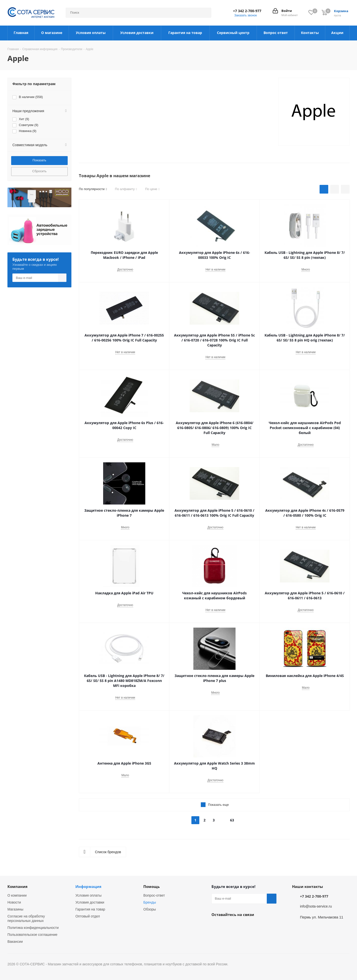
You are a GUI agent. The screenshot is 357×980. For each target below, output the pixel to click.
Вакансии (15, 942)
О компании (17, 895)
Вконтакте (216, 926)
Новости (14, 902)
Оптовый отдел (88, 916)
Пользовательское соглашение (32, 935)
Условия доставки (90, 902)
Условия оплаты (88, 895)
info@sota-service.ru (316, 906)
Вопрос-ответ (154, 895)
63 (232, 820)
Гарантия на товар (90, 909)
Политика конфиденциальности (33, 928)
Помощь (151, 886)
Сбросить (39, 171)
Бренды (150, 902)
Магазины (15, 909)
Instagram (229, 926)
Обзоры (150, 909)
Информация (88, 886)
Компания (17, 886)
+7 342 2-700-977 (247, 11)
